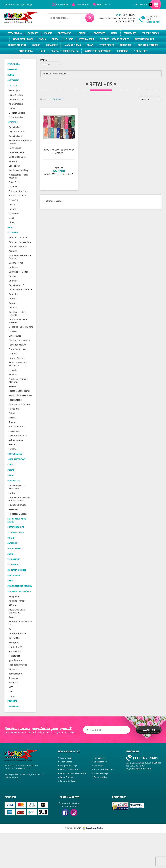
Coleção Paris (16, 127)
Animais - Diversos (18, 238)
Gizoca (12, 108)
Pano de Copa (26, 51)
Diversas (13, 331)
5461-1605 (125, 15)
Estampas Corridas (18, 191)
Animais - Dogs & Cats (20, 242)
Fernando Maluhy (18, 345)
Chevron (13, 222)
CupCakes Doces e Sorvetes (18, 321)
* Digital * (82, 33)
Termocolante (16, 674)
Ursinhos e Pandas (18, 435)
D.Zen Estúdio (16, 117)
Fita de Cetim (15, 647)
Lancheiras (14, 166)
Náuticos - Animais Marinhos (18, 380)
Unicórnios (14, 431)
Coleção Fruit (15, 136)
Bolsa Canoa (15, 148)
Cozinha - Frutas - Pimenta (18, 313)
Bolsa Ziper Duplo (18, 157)
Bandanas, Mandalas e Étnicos (20, 257)
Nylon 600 (14, 213)
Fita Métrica (15, 651)
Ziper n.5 (13, 683)
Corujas (13, 303)
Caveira (13, 276)
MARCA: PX (58, 74)
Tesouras (13, 678)
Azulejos (13, 251)
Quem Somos (66, 762)
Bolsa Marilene (16, 152)
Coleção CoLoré (16, 285)
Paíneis (48, 33)
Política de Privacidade (104, 769)
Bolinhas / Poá (16, 263)
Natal (114, 33)
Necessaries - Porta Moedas (18, 176)
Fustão (70, 39)
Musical (13, 374)
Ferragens (14, 642)
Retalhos (13, 449)
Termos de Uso (100, 777)
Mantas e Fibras (72, 45)
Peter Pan (14, 509)
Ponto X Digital (16, 95)
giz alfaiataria (16, 660)
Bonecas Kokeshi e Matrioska (18, 364)
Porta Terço (14, 182)
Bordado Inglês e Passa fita (20, 623)
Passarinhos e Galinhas (20, 395)
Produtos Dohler (144, 39)
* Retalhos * (141, 51)
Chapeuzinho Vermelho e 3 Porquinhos (21, 499)
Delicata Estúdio (17, 113)
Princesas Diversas (18, 514)
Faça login (28, 4)
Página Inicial (66, 758)
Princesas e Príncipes (19, 404)
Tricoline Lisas (150, 33)
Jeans (90, 45)
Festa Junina (15, 33)
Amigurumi (14, 596)
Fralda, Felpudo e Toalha (65, 51)
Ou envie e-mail (154, 19)
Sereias (13, 418)
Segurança (98, 766)
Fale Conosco (103, 4)
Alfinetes (13, 605)
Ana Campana (16, 104)
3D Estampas (65, 33)
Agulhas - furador (18, 601)
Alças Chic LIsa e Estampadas (17, 611)
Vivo (11, 692)
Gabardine (52, 45)
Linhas (12, 696)
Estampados (130, 33)
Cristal (12, 204)
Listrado (13, 370)
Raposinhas (15, 409)
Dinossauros (15, 336)
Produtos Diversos (18, 665)
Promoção (123, 51)
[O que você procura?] (90, 18)
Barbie (12, 493)
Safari (12, 413)
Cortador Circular (18, 633)
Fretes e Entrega (101, 773)
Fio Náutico (14, 656)
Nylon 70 (13, 200)
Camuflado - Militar (18, 272)
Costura (13, 307)
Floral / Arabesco (17, 349)
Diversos (13, 187)
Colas (12, 629)
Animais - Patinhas (18, 246)
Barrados (33, 33)
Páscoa (12, 386)
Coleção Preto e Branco (20, 290)
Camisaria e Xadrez (148, 45)
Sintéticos (100, 33)
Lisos (11, 218)
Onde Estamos (100, 762)
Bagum (12, 209)
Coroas (12, 299)
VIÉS (11, 687)
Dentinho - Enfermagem (21, 327)
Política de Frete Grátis (70, 769)
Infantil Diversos (17, 358)
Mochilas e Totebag (18, 170)
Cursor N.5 (14, 638)
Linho (42, 51)
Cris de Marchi (16, 99)
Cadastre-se (62, 4)
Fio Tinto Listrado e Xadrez (114, 39)
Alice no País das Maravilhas (17, 487)
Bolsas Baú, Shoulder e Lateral (20, 142)
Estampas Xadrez (17, 196)
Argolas (13, 617)
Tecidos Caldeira (17, 45)
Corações (13, 294)
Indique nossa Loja (68, 766)
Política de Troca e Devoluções (73, 773)
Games (12, 354)
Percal (56, 39)
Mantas (13, 669)
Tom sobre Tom (16, 427)
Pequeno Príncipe (18, 505)
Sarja (43, 39)
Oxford (36, 45)
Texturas (13, 422)
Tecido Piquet (107, 45)
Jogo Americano (17, 132)
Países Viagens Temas (20, 391)
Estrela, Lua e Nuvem (19, 340)
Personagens (87, 39)
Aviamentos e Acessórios (98, 51)
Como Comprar (67, 777)
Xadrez (12, 444)
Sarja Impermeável (23, 39)
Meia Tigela (15, 90)
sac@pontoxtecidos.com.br (139, 769)
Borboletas (14, 267)
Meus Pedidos (82, 4)
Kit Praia (13, 161)
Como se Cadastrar (68, 781)
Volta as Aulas (16, 440)
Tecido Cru (126, 45)
